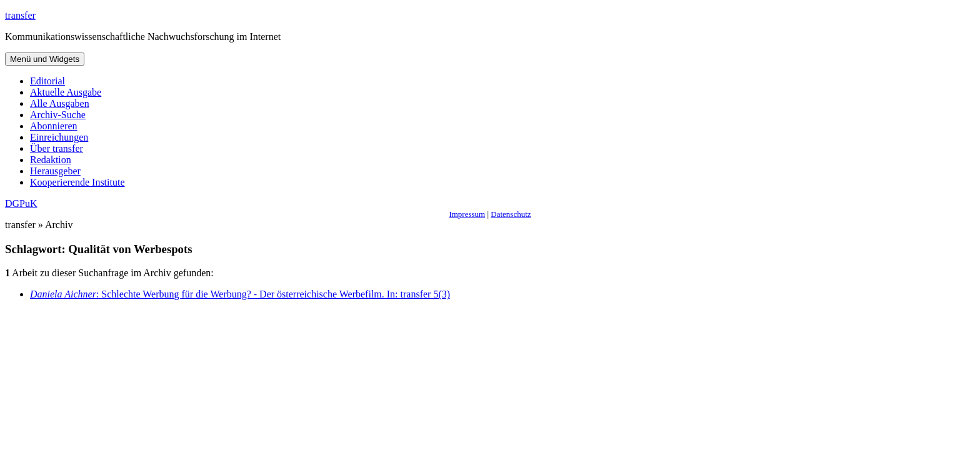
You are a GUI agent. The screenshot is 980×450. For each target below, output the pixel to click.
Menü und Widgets (45, 59)
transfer (20, 15)
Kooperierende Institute (77, 182)
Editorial (47, 81)
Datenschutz (511, 214)
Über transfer (57, 148)
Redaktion (51, 160)
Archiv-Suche (58, 115)
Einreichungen (59, 137)
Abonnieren (54, 126)
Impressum (467, 214)
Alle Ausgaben (60, 103)
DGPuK (21, 203)
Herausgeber (55, 171)
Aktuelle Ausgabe (66, 92)
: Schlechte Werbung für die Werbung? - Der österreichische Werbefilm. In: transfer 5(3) (240, 294)
